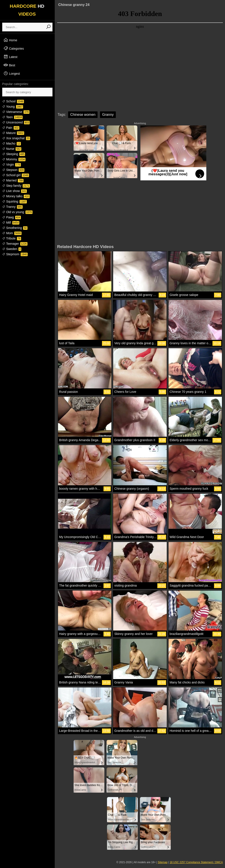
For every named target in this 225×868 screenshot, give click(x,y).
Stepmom (15, 254)
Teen (12, 117)
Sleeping (14, 154)
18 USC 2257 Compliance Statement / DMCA (196, 862)
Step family (16, 186)
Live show (15, 191)
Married (13, 180)
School (13, 101)
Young (13, 107)
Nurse (12, 149)
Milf (11, 223)
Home (10, 40)
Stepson (13, 170)
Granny (108, 115)
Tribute (12, 238)
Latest (10, 57)
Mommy (14, 159)
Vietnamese (16, 112)
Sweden (12, 249)
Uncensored (16, 122)
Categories (14, 48)
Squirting (15, 201)
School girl (16, 175)
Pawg (12, 217)
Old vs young (17, 212)
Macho (12, 143)
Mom (12, 233)
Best (9, 65)
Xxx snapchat (16, 138)
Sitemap (163, 862)
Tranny (12, 207)
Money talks (16, 196)
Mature (13, 133)
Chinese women (83, 115)
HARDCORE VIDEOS (27, 10)
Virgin (12, 165)
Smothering (15, 228)
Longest (12, 73)
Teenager (15, 244)
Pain (11, 128)
